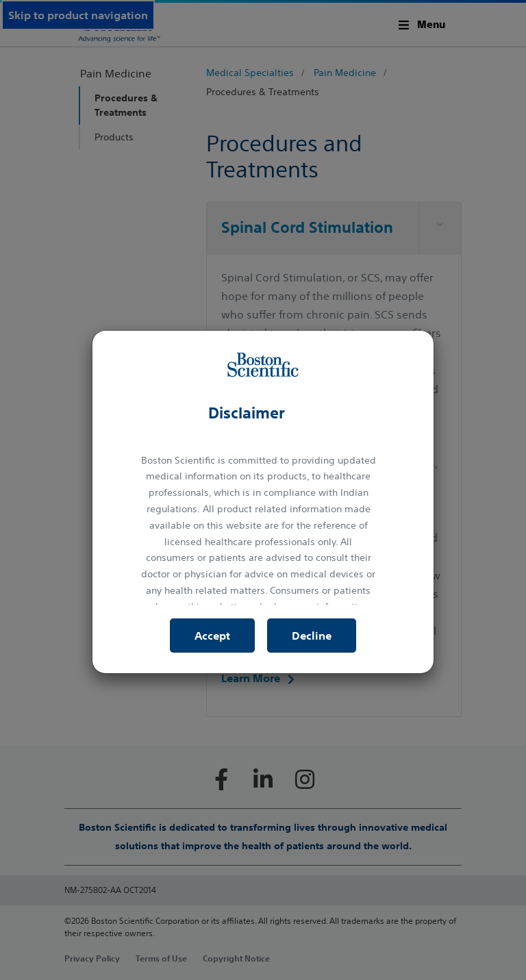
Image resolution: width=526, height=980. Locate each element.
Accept (212, 636)
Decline (312, 636)
